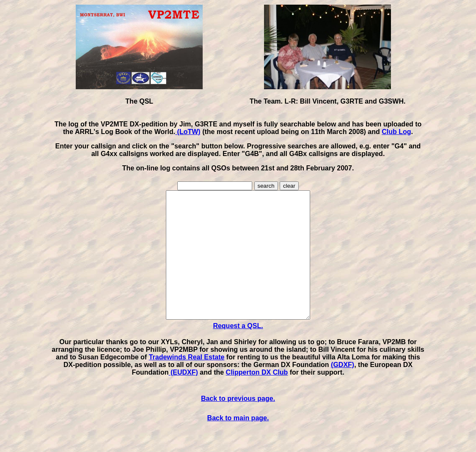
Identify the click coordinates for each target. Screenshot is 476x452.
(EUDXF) (183, 398)
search (266, 186)
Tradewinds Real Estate (187, 382)
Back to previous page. (238, 424)
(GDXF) (343, 390)
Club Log (396, 132)
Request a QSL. (238, 351)
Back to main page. (238, 443)
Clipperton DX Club (257, 398)
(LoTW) (188, 132)
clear (289, 186)
